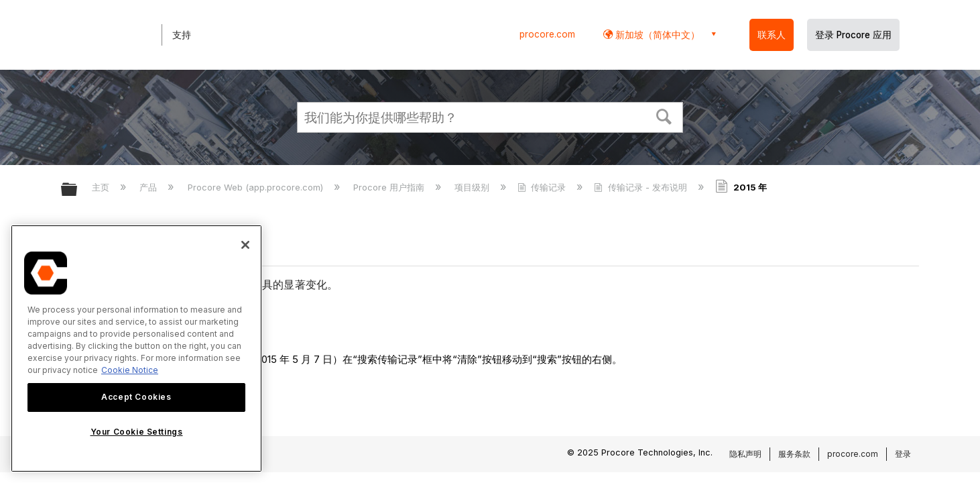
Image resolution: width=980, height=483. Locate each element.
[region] (136, 348)
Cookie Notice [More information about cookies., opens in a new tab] (130, 370)
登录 (903, 454)
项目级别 (473, 187)
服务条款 (794, 454)
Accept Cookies (136, 397)
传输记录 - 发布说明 (641, 187)
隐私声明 (745, 454)
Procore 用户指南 (390, 187)
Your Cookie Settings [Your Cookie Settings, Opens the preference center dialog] (137, 432)
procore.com (547, 34)
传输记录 (543, 187)
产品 (149, 187)
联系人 (772, 35)
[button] (664, 115)
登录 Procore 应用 (853, 35)
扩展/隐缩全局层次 (78, 190)
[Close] (245, 245)
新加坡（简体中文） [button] (656, 35)
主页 (102, 187)
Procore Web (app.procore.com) (257, 187)
